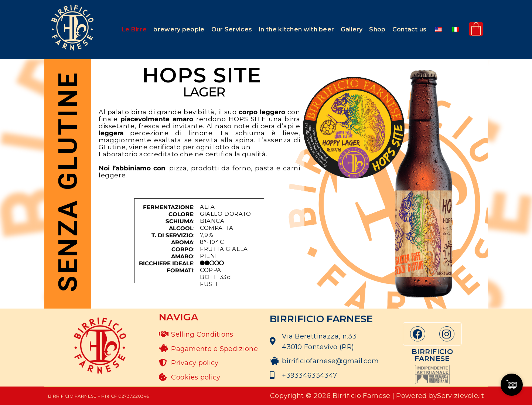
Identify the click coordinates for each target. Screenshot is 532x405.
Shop (377, 29)
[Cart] (476, 29)
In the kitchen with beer (296, 29)
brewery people (179, 29)
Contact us (410, 29)
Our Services (232, 29)
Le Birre (134, 29)
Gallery (352, 29)
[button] (134, 30)
